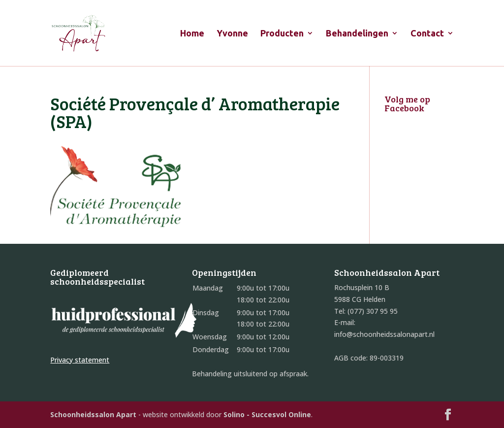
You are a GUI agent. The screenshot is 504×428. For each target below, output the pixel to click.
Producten (282, 34)
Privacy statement (80, 360)
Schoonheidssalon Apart (93, 414)
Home (192, 34)
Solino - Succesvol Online (267, 414)
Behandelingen (357, 34)
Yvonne (232, 34)
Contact (427, 34)
